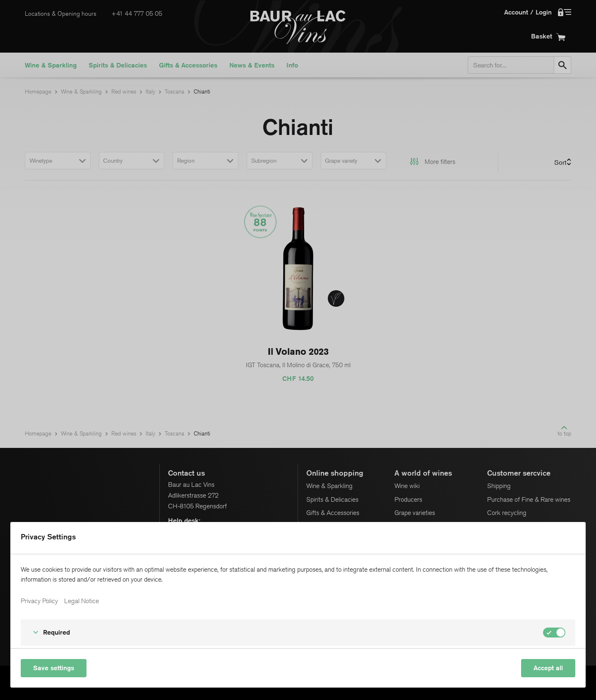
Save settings (54, 668)
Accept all (548, 668)
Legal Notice (82, 601)
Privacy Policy (39, 601)
